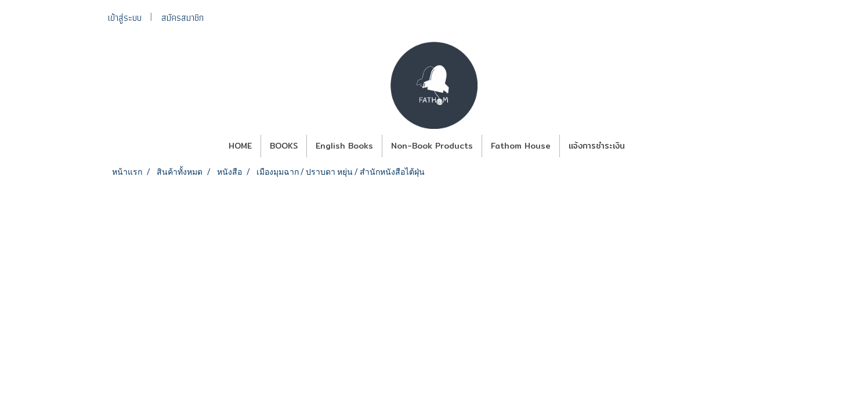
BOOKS (284, 146)
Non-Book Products (432, 146)
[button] (644, 146)
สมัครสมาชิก (182, 18)
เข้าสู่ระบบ (125, 18)
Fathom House (521, 146)
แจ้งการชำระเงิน (597, 146)
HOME (240, 146)
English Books (344, 146)
